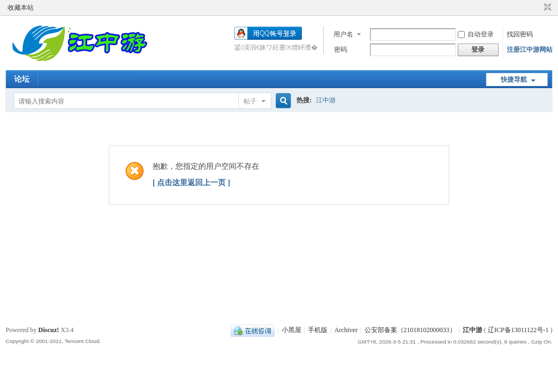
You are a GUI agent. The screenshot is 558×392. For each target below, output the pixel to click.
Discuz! (48, 330)
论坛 (22, 79)
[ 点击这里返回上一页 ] (191, 183)
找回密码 (520, 34)
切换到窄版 (546, 8)
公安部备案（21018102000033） (410, 330)
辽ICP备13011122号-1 (518, 330)
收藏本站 (21, 8)
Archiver (346, 330)
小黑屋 (292, 330)
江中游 (326, 100)
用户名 (343, 34)
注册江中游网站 (530, 50)
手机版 (318, 330)
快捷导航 (514, 79)
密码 (341, 50)
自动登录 (476, 34)
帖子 (250, 101)
